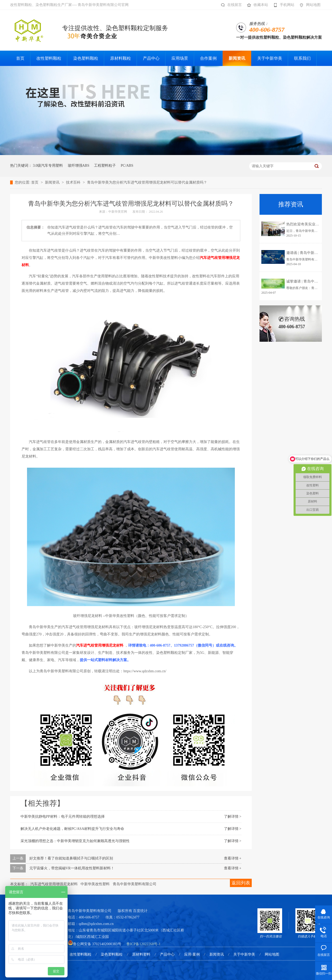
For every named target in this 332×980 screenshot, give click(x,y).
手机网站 (283, 5)
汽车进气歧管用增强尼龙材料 (54, 884)
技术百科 (74, 182)
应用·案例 (192, 954)
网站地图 (309, 5)
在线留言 (230, 5)
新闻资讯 (53, 182)
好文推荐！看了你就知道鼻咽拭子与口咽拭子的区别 (71, 858)
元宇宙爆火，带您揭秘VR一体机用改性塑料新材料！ (72, 868)
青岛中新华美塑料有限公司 (135, 884)
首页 (35, 182)
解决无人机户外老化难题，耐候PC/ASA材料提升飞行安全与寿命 (72, 829)
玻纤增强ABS (79, 166)
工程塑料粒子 (105, 166)
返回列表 (241, 883)
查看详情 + (233, 858)
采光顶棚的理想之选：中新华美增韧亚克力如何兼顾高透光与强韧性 (75, 841)
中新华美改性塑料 (95, 884)
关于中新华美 (244, 954)
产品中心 (167, 954)
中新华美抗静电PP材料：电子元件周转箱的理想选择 (63, 817)
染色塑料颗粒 (112, 954)
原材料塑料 (141, 954)
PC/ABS (127, 166)
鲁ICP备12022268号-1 (144, 944)
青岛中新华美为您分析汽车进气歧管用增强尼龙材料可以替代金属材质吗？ (147, 182)
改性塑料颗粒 (81, 954)
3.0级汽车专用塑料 (48, 166)
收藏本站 (256, 5)
